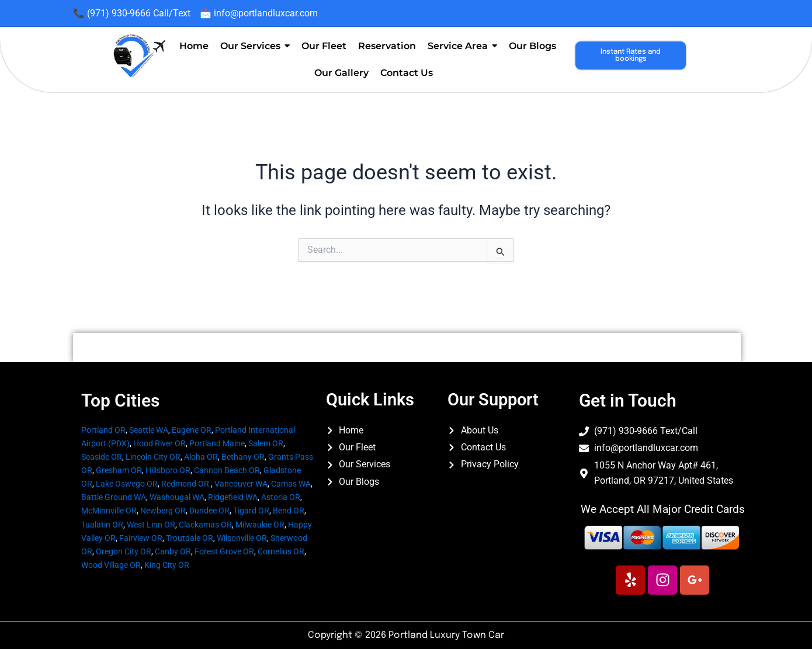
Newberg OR (163, 511)
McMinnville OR (109, 511)
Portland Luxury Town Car (446, 635)
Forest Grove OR (224, 551)
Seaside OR (102, 457)
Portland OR (103, 430)
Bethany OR (243, 457)
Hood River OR (159, 443)
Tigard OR (251, 511)
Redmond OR (185, 484)
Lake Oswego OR (127, 484)
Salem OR (266, 443)
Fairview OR (141, 538)
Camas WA (291, 484)
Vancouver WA (241, 484)
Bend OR (289, 511)
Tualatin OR (102, 525)
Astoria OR (281, 497)
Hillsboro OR (168, 470)
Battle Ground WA (114, 497)
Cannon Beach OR (227, 470)
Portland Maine (217, 443)
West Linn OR (151, 525)
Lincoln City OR (153, 457)
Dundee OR (209, 511)
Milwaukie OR (260, 525)
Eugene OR (192, 430)
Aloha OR (201, 457)
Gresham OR (119, 470)
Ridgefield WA (233, 497)
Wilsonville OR (242, 538)
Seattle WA (149, 430)
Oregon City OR (124, 551)
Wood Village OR (111, 565)
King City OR (167, 565)
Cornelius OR (281, 551)
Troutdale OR (190, 538)
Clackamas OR (205, 525)
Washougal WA (177, 497)
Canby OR (173, 551)
